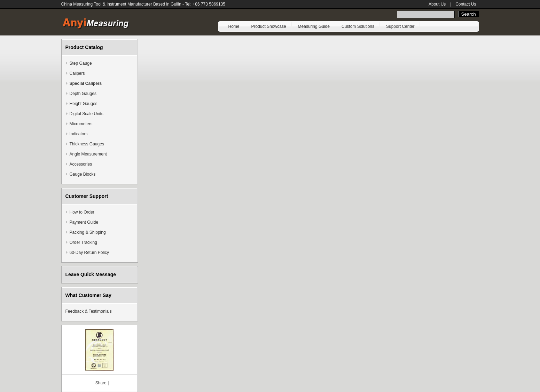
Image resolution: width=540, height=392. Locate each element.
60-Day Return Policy (89, 253)
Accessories (81, 164)
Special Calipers (86, 83)
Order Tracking (83, 242)
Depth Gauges (83, 94)
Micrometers (81, 124)
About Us (437, 4)
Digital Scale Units (87, 114)
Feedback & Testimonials (89, 311)
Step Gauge (81, 63)
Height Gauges (84, 104)
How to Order (82, 212)
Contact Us (466, 4)
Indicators (79, 134)
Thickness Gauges (87, 144)
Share (101, 383)
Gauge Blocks (83, 174)
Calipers (77, 73)
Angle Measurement (88, 154)
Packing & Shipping (88, 232)
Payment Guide (84, 222)
